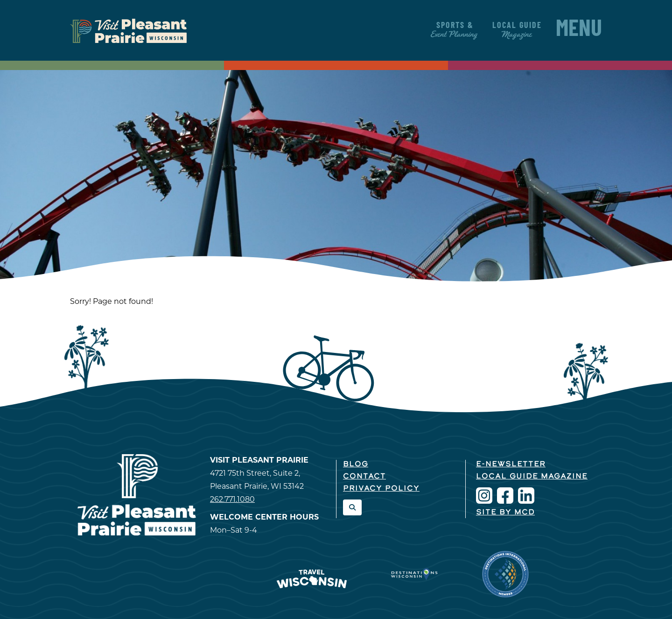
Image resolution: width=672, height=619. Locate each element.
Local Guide (517, 30)
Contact (364, 477)
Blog (356, 464)
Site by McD (505, 513)
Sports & (455, 30)
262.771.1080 (232, 499)
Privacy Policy (381, 489)
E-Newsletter (511, 464)
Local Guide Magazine (532, 477)
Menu (579, 30)
